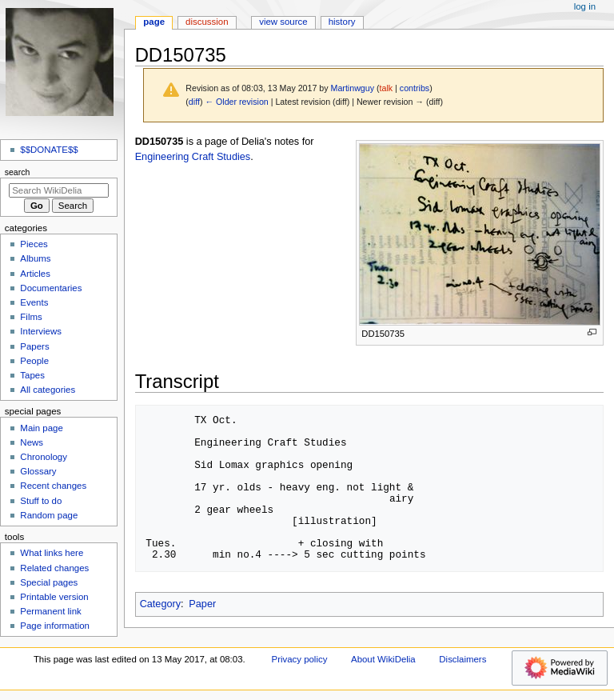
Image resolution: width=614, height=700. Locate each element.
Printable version (54, 597)
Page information (55, 626)
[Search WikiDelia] (59, 190)
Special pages (49, 582)
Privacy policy (300, 659)
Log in (585, 6)
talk (387, 88)
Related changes (54, 568)
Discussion (207, 22)
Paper (202, 604)
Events (34, 302)
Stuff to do (41, 501)
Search (18, 172)
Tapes (32, 375)
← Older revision (236, 102)
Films (31, 317)
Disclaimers (462, 659)
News (32, 442)
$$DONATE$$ (49, 150)
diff (194, 102)
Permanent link (50, 611)
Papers (34, 346)
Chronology (44, 457)
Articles (35, 274)
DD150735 (159, 142)
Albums (35, 258)
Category (160, 604)
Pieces (34, 244)
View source (283, 22)
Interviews (41, 331)
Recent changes (53, 486)
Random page (49, 515)
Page (154, 22)
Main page (42, 428)
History (342, 22)
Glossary (38, 471)
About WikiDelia (383, 659)
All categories (48, 390)
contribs (415, 88)
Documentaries (51, 288)
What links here (52, 553)
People (34, 361)
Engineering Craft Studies (193, 157)
